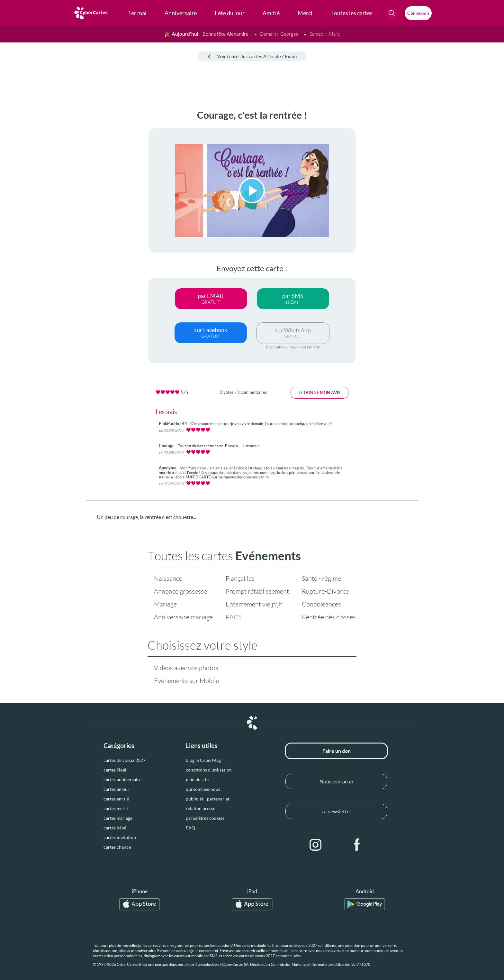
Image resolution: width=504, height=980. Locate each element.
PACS (234, 617)
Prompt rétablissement (257, 591)
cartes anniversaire (122, 780)
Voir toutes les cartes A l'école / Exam (252, 56)
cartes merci (116, 809)
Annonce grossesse (180, 591)
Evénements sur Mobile (186, 681)
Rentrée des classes (329, 617)
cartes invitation (120, 837)
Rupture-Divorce (325, 591)
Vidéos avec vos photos (186, 668)
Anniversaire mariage (183, 617)
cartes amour (117, 789)
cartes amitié (116, 799)
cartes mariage (118, 818)
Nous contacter (337, 781)
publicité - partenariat (208, 799)
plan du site (197, 780)
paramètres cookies (205, 818)
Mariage (165, 604)
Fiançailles (240, 578)
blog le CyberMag (203, 760)
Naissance (168, 578)
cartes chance (117, 847)
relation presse (201, 809)
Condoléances (321, 604)
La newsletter (336, 811)
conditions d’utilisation (209, 770)
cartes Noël (115, 770)
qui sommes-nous (203, 789)
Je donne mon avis (319, 393)
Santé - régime (321, 578)
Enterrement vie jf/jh (254, 604)
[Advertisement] (53, 206)
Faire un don (337, 751)
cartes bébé (115, 828)
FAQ (190, 828)
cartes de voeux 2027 (125, 760)
